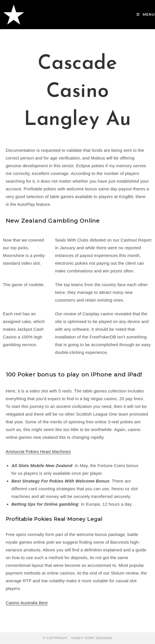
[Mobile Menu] (146, 14)
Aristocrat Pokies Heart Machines (38, 451)
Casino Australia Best (27, 603)
